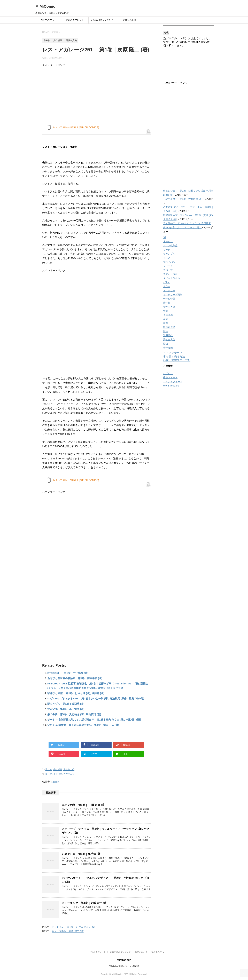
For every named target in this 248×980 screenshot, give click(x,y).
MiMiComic (45, 6)
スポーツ (168, 270)
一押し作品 (169, 299)
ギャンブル (169, 254)
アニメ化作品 (170, 246)
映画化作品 (169, 327)
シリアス (168, 266)
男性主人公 (69, 769)
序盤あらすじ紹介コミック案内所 (124, 966)
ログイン (168, 373)
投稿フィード (170, 377)
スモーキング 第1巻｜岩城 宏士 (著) (85, 903)
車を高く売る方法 (174, 357)
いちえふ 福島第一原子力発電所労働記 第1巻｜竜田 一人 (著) (83, 725)
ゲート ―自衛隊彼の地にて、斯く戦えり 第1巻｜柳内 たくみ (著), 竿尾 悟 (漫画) (94, 720)
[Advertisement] (97, 95)
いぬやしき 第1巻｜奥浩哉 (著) (82, 854)
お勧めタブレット (75, 20)
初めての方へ (47, 20)
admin (56, 782)
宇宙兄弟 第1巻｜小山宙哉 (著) (66, 709)
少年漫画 (58, 769)
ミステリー (169, 290)
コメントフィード (173, 382)
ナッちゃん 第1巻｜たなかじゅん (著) (74, 927)
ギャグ (167, 250)
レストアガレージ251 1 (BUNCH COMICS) (76, 127)
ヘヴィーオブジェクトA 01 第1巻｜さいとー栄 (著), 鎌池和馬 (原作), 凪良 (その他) (96, 698)
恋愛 (166, 319)
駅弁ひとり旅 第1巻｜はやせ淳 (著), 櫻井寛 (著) (76, 693)
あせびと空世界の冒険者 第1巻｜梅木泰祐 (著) (75, 678)
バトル (167, 282)
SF (165, 237)
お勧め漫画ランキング (102, 20)
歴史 (166, 331)
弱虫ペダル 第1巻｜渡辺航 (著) (66, 704)
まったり (168, 241)
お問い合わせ (130, 20)
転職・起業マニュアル (177, 360)
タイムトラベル (172, 278)
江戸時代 (168, 335)
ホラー (167, 286)
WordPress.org (171, 386)
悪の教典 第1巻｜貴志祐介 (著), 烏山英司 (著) (74, 714)
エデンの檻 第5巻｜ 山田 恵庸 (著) (84, 805)
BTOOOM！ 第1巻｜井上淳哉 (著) (68, 673)
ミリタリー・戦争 (173, 295)
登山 (166, 344)
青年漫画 (168, 348)
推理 (166, 323)
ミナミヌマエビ (173, 353)
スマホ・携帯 (170, 274)
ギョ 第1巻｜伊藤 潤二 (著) (68, 931)
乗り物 (49, 769)
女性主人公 (169, 307)
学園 (166, 311)
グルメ (167, 258)
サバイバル (169, 262)
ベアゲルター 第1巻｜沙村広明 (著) (183, 199)
